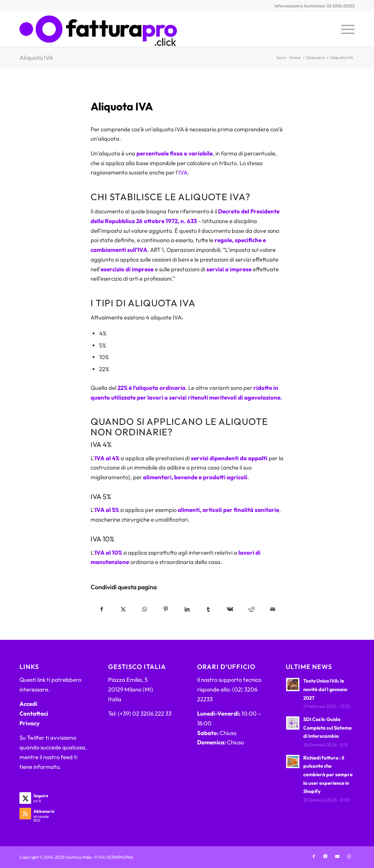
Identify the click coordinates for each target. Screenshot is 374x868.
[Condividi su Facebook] (102, 609)
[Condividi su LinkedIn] (187, 609)
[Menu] (344, 29)
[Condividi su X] (123, 609)
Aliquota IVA (36, 58)
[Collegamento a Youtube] (337, 856)
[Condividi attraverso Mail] (273, 609)
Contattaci (34, 713)
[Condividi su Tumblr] (208, 609)
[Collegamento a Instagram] (349, 856)
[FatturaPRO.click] (98, 29)
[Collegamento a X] (325, 856)
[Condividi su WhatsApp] (145, 609)
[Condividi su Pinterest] (166, 609)
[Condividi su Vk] (230, 609)
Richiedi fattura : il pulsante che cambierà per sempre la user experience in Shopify (328, 775)
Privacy (30, 723)
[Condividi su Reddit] (251, 609)
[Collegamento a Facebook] (314, 856)
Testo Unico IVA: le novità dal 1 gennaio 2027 (325, 689)
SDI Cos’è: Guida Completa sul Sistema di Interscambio (328, 727)
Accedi (28, 704)
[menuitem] (344, 29)
